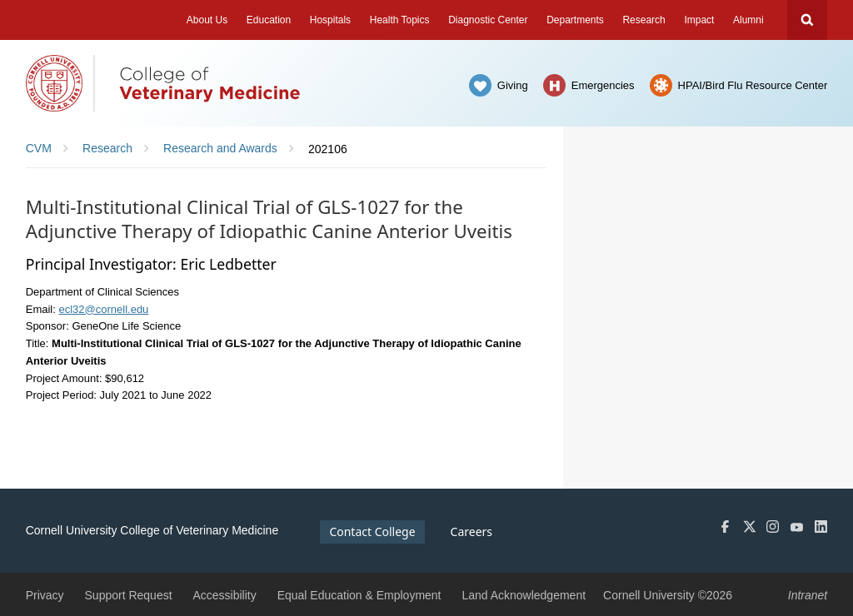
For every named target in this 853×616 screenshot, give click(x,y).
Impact (699, 20)
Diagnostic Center (488, 20)
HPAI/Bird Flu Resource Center (753, 85)
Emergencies (603, 85)
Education (269, 20)
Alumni (748, 20)
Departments (575, 20)
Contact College (372, 532)
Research (643, 20)
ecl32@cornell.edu (103, 309)
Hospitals (330, 20)
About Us (207, 20)
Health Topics (400, 20)
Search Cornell (807, 20)
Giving (513, 85)
